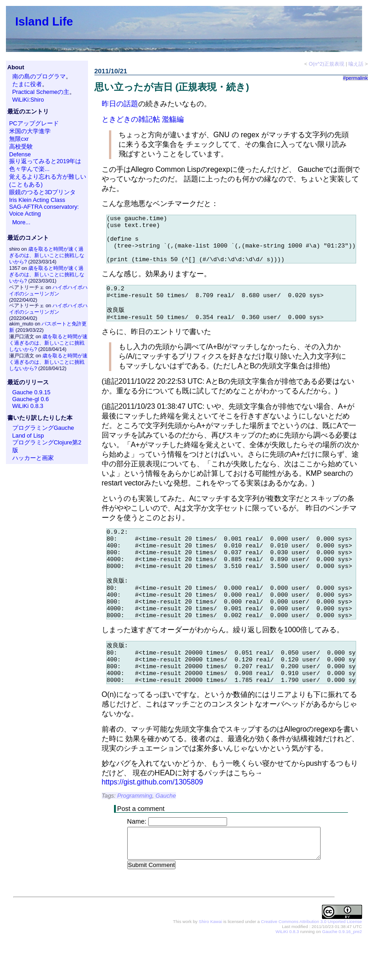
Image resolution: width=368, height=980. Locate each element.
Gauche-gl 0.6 (31, 399)
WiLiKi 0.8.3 (28, 406)
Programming (135, 835)
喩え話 (356, 64)
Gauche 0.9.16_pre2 (342, 972)
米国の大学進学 (30, 131)
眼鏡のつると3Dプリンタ (42, 192)
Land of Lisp (28, 436)
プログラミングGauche (43, 428)
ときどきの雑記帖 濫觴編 (143, 119)
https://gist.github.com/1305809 (152, 822)
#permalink (355, 78)
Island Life (44, 21)
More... (21, 222)
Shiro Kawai (210, 962)
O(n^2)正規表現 (327, 64)
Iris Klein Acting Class (37, 200)
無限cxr (19, 139)
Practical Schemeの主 (41, 92)
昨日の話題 (120, 104)
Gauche (166, 835)
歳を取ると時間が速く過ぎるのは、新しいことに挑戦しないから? (47, 255)
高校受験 (21, 147)
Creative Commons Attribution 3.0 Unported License (311, 962)
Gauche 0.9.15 (31, 392)
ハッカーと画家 (33, 458)
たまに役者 (27, 84)
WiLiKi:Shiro (28, 100)
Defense (20, 154)
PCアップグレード (34, 123)
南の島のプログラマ (39, 76)
